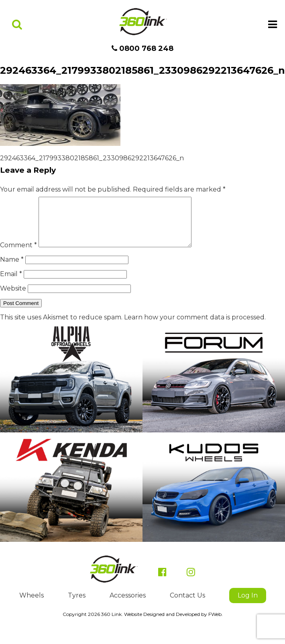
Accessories (128, 605)
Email (11, 284)
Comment (18, 255)
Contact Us (187, 605)
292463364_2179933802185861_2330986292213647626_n (92, 158)
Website (13, 298)
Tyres (77, 605)
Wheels (32, 605)
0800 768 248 (142, 48)
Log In (248, 605)
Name (12, 269)
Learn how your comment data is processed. (195, 327)
